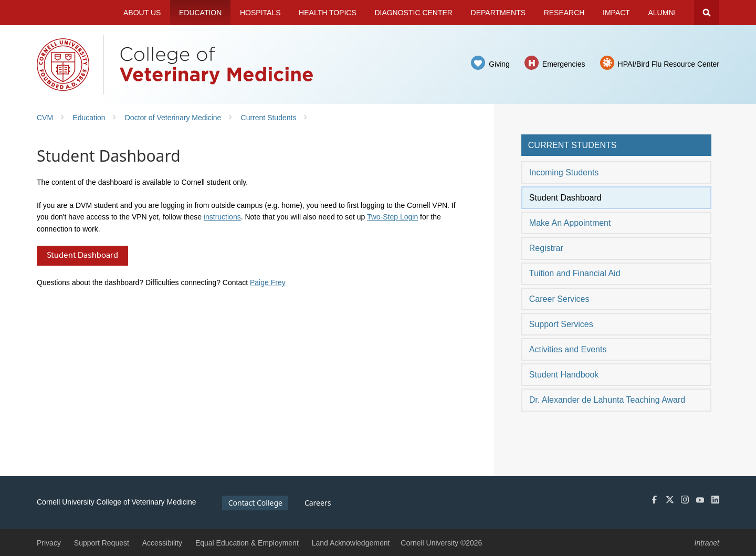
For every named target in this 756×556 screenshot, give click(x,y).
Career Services (559, 299)
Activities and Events (568, 349)
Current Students (573, 145)
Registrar (546, 248)
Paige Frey (268, 282)
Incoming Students (564, 172)
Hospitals (260, 13)
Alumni (662, 13)
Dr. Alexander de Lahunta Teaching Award (607, 400)
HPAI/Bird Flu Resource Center (669, 64)
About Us (142, 13)
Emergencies (564, 64)
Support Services (561, 324)
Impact (616, 13)
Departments (498, 13)
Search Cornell (707, 13)
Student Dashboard (565, 198)
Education (200, 13)
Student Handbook (564, 375)
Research (564, 13)
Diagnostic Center (413, 13)
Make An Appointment (570, 223)
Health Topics (328, 13)
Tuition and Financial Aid (575, 273)
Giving (499, 64)
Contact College (255, 503)
